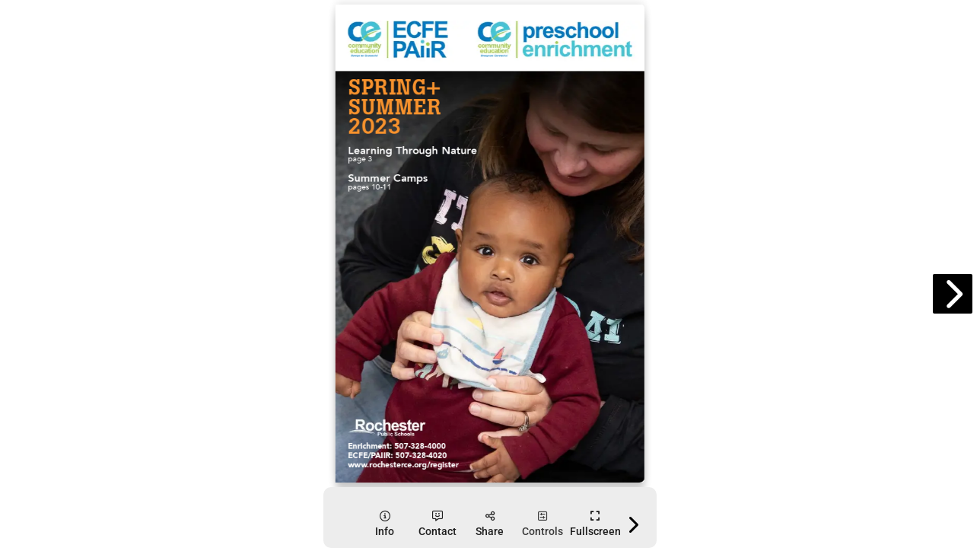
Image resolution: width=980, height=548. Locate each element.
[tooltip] (385, 524)
